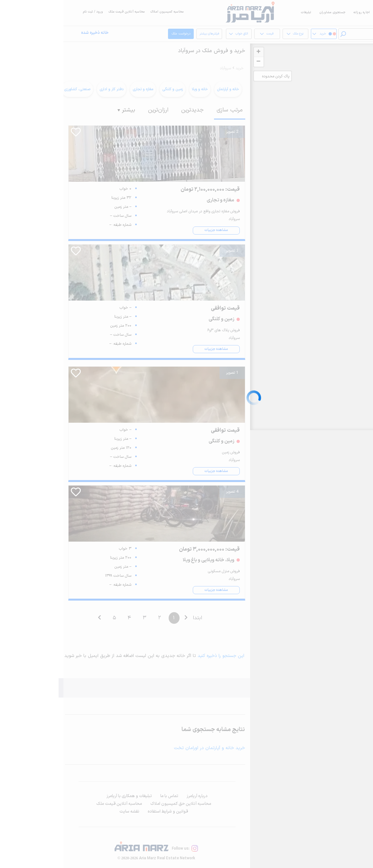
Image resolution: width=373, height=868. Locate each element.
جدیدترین (129, 110)
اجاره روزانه (298, 12)
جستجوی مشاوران (269, 12)
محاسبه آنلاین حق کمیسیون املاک (117, 804)
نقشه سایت (66, 812)
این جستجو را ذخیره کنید (158, 656)
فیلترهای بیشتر (147, 35)
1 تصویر (169, 373)
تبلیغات (243, 12)
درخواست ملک (119, 34)
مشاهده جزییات (153, 230)
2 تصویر (169, 132)
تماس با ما (106, 796)
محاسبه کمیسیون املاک (104, 12)
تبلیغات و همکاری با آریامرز (66, 796)
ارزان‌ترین (95, 110)
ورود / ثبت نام (29, 12)
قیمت (203, 34)
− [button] (195, 62)
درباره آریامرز (134, 796)
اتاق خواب (175, 34)
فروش (319, 12)
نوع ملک (232, 34)
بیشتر (63, 110)
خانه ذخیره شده (31, 33)
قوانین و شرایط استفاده (104, 812)
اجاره (335, 12)
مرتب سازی (166, 110)
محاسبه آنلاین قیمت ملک (63, 12)
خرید (350, 12)
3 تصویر (169, 251)
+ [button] (195, 52)
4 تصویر (169, 492)
